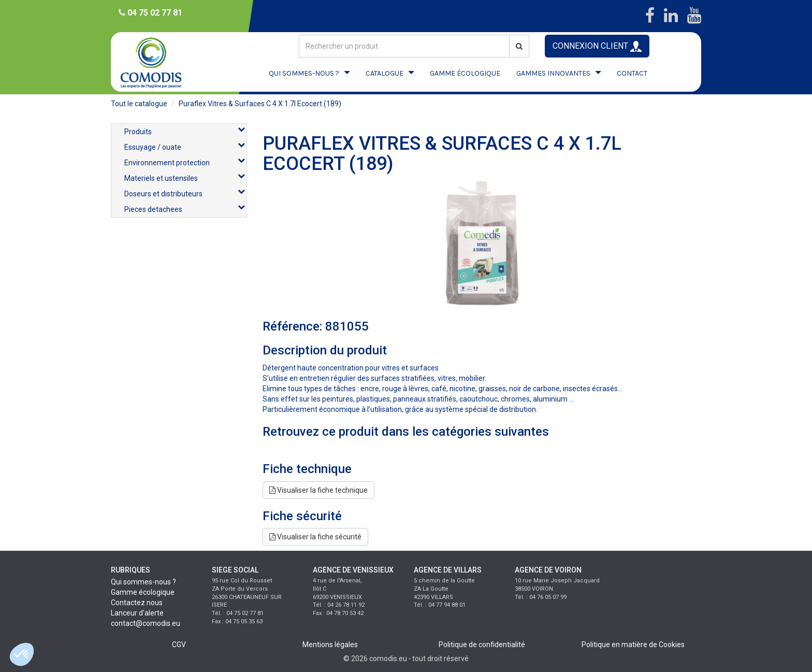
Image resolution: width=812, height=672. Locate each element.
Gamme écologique (143, 592)
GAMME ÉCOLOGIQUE (465, 73)
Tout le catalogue (139, 104)
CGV (179, 645)
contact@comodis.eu (146, 623)
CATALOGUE (385, 73)
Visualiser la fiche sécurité (315, 537)
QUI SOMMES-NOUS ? (304, 73)
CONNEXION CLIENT (597, 46)
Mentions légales (330, 645)
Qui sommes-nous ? (143, 582)
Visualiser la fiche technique (318, 490)
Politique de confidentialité (482, 645)
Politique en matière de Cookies (633, 645)
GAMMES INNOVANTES (553, 73)
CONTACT (632, 73)
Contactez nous (137, 603)
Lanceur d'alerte (137, 613)
